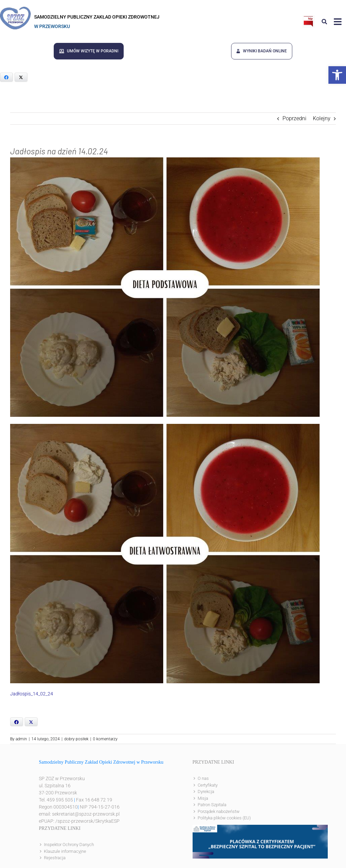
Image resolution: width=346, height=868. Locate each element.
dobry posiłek (76, 739)
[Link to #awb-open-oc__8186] (324, 22)
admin (21, 739)
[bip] (309, 18)
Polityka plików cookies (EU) (224, 818)
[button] (337, 75)
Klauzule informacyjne (65, 851)
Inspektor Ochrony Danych (69, 845)
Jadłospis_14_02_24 (32, 694)
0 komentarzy (105, 739)
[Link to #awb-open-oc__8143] (338, 22)
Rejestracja (55, 858)
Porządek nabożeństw (219, 811)
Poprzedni (294, 118)
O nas (203, 778)
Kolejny (322, 118)
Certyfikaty (208, 785)
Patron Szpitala (212, 805)
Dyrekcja (206, 792)
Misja (203, 798)
